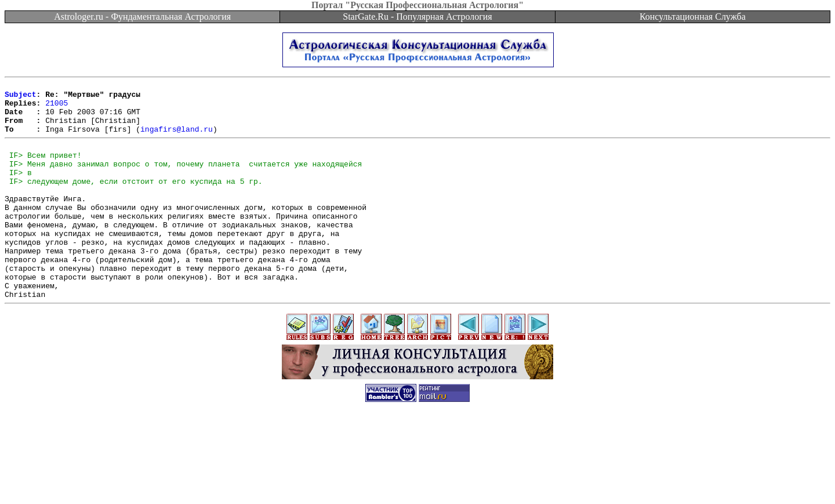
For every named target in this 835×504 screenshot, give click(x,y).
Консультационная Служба (693, 17)
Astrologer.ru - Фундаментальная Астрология (142, 17)
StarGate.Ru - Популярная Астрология (417, 17)
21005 (57, 108)
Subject (21, 97)
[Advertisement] (418, 478)
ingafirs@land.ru (177, 139)
